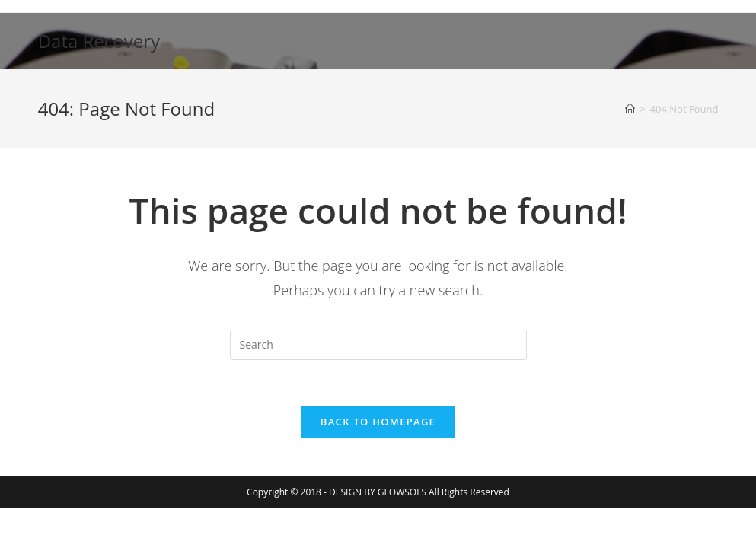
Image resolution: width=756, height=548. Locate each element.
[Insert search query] (378, 345)
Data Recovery (99, 41)
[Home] (630, 109)
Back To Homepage (378, 422)
